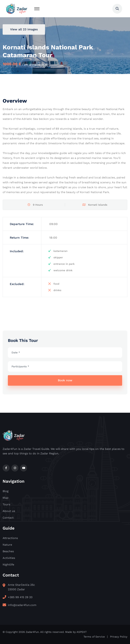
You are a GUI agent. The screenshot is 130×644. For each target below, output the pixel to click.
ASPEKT (82, 632)
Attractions (10, 538)
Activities (9, 558)
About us (9, 511)
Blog (6, 491)
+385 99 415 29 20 (20, 597)
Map (6, 498)
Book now (65, 380)
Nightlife (8, 565)
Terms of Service (94, 637)
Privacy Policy (119, 637)
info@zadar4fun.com (22, 605)
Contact (8, 518)
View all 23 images (24, 29)
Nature (7, 545)
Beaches (8, 551)
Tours (6, 504)
